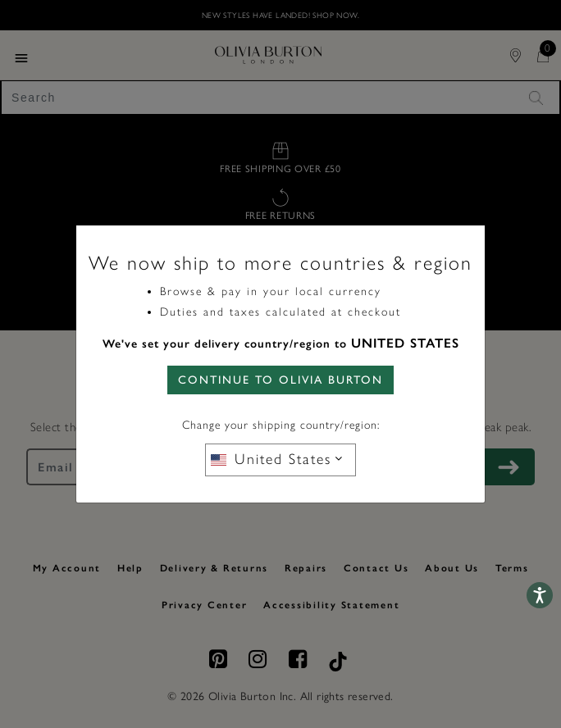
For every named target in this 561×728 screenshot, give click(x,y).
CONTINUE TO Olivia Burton (280, 380)
